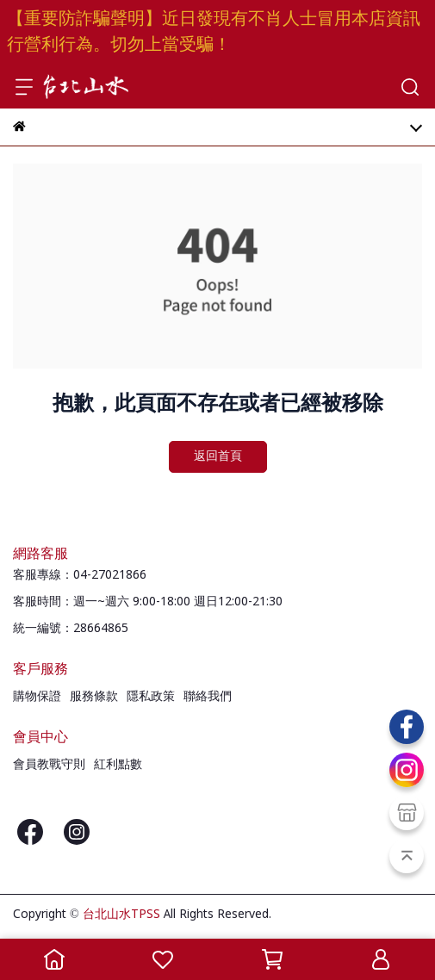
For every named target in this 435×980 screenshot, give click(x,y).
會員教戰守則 (49, 765)
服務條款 (94, 697)
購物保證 (37, 697)
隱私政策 (151, 697)
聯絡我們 (208, 697)
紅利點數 (118, 765)
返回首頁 (218, 456)
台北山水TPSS (121, 915)
